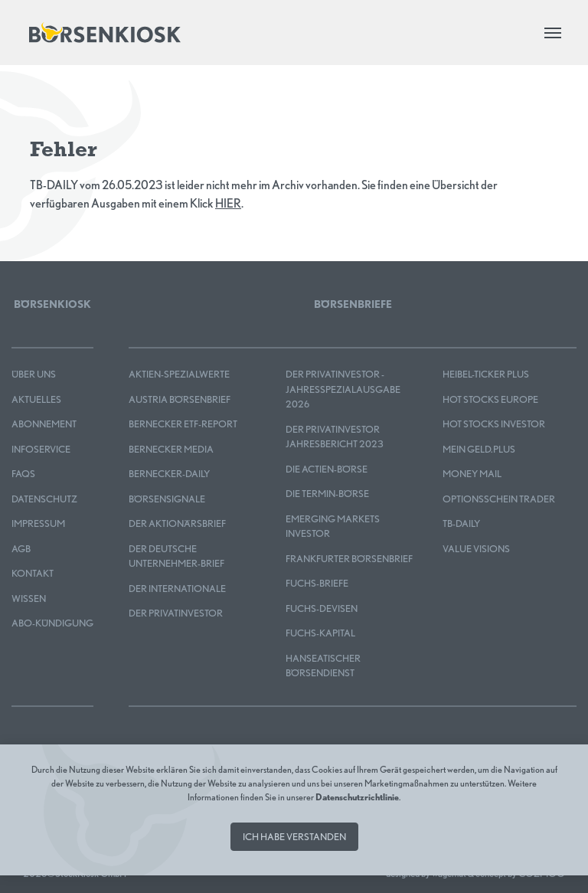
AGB (21, 549)
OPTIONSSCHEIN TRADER (499, 499)
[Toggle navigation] (553, 33)
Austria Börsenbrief (180, 399)
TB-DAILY (461, 523)
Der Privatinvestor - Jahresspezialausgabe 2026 (343, 389)
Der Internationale (177, 589)
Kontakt (33, 573)
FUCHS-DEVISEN (322, 608)
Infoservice (41, 449)
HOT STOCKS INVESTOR (494, 424)
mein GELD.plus (479, 449)
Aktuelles (36, 399)
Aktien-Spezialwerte (179, 374)
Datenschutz (44, 499)
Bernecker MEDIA (171, 449)
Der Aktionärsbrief (177, 523)
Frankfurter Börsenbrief (349, 559)
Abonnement (44, 424)
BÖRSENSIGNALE (167, 499)
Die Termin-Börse (327, 494)
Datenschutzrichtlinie (357, 797)
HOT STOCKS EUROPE (490, 399)
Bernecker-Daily (169, 474)
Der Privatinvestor (176, 613)
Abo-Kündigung (52, 623)
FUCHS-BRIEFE (317, 583)
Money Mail (472, 474)
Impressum (38, 523)
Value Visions (476, 549)
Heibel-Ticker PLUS (486, 374)
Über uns (34, 374)
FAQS (23, 474)
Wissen (29, 599)
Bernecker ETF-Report (183, 424)
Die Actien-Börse (327, 469)
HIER (228, 203)
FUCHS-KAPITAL (320, 633)
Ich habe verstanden (294, 837)
